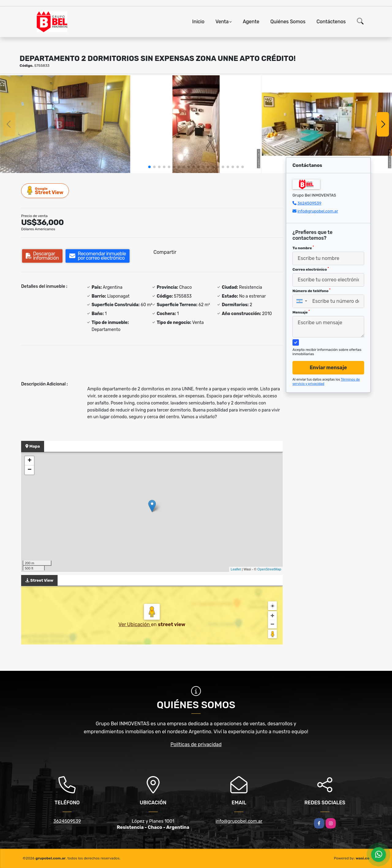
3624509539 (309, 203)
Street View (45, 191)
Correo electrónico (311, 269)
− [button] (30, 470)
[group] (65, 124)
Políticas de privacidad (196, 744)
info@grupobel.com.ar (318, 211)
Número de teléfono (311, 291)
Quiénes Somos (288, 22)
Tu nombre (303, 248)
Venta (222, 22)
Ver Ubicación (135, 624)
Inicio (198, 22)
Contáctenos (331, 22)
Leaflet (236, 569)
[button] (149, 167)
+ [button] (30, 461)
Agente (251, 22)
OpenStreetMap (269, 569)
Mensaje (301, 312)
